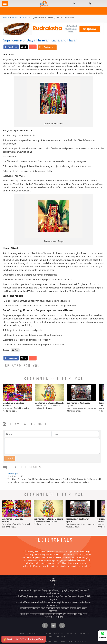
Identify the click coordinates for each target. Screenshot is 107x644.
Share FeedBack (57, 637)
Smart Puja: (13, 473)
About (23, 634)
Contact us (35, 634)
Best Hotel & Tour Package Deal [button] (24, 639)
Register (71, 634)
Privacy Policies (54, 634)
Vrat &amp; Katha (20, 17)
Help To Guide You (47, 47)
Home (6, 17)
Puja (17, 350)
